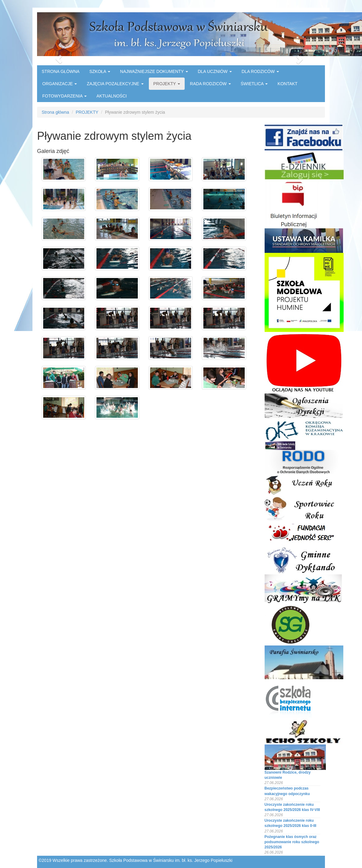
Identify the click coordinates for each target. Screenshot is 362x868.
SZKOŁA (100, 71)
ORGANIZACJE (60, 84)
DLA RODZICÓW (260, 71)
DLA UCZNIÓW (215, 71)
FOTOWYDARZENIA (64, 96)
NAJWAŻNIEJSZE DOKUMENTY (154, 71)
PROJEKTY (167, 84)
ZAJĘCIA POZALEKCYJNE (115, 84)
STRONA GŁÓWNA (61, 71)
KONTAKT (287, 84)
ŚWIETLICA (254, 84)
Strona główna (55, 112)
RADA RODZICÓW (210, 84)
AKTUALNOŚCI (112, 96)
